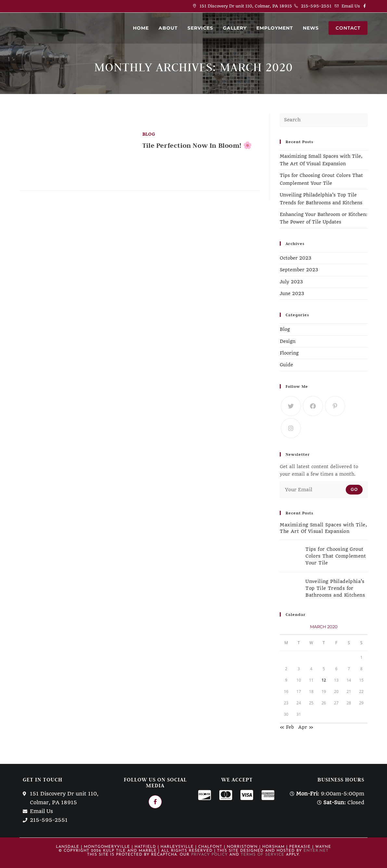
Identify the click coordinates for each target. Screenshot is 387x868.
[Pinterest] (335, 406)
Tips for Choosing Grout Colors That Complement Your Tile (336, 556)
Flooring (289, 353)
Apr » (306, 727)
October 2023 (296, 258)
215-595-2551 (316, 6)
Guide (286, 365)
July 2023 (291, 282)
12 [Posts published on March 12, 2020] (324, 680)
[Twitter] (291, 406)
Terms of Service (263, 855)
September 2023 (299, 270)
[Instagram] (291, 428)
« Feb (287, 727)
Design (288, 341)
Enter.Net (316, 851)
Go (354, 489)
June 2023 (292, 293)
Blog (149, 134)
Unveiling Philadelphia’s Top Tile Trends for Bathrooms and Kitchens (335, 588)
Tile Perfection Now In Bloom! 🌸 (197, 145)
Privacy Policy (209, 855)
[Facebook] (313, 406)
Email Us (351, 6)
